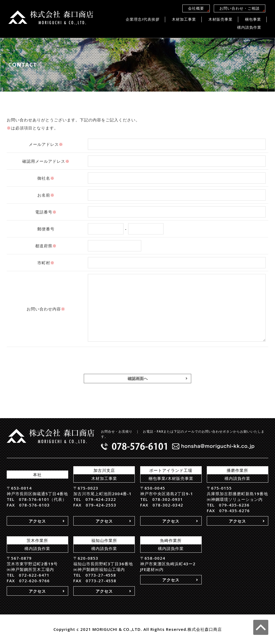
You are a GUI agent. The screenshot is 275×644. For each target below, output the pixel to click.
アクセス (37, 521)
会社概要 (196, 8)
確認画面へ (138, 378)
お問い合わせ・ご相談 (240, 8)
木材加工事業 (184, 19)
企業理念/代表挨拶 (143, 19)
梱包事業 (253, 19)
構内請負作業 (249, 27)
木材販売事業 (220, 19)
